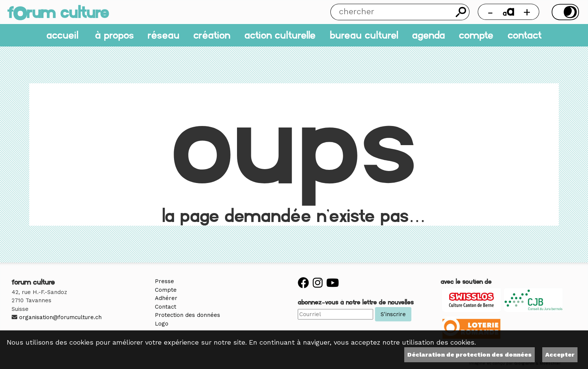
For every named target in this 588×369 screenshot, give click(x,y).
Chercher (461, 12)
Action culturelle (280, 35)
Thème (564, 12)
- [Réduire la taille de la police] (490, 12)
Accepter (560, 355)
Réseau (164, 35)
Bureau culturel (364, 35)
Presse (164, 281)
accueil (62, 35)
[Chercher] (392, 12)
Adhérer (166, 298)
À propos (114, 35)
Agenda (429, 35)
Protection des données (187, 315)
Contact (525, 35)
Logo (162, 324)
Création (212, 35)
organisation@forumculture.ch (60, 317)
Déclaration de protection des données (469, 355)
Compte (476, 35)
